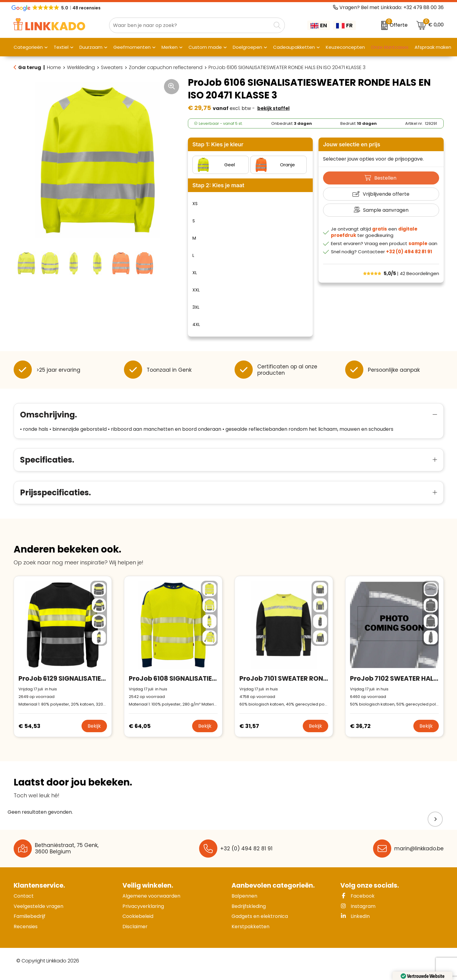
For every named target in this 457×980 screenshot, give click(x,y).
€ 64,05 (140, 732)
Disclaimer (135, 933)
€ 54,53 (29, 732)
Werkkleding (81, 68)
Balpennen (244, 902)
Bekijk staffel (274, 108)
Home (54, 68)
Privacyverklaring (143, 913)
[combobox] (190, 25)
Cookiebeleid (138, 923)
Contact (24, 902)
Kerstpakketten (250, 933)
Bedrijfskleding (249, 913)
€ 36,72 (360, 732)
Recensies (26, 933)
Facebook (357, 902)
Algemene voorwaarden (151, 902)
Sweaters (112, 68)
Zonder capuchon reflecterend (166, 68)
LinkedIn (355, 923)
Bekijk (94, 732)
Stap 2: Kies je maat (218, 185)
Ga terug (30, 67)
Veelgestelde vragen (38, 913)
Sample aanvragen (386, 210)
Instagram (358, 913)
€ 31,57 (249, 732)
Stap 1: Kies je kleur (218, 144)
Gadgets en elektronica (260, 923)
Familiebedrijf (30, 923)
